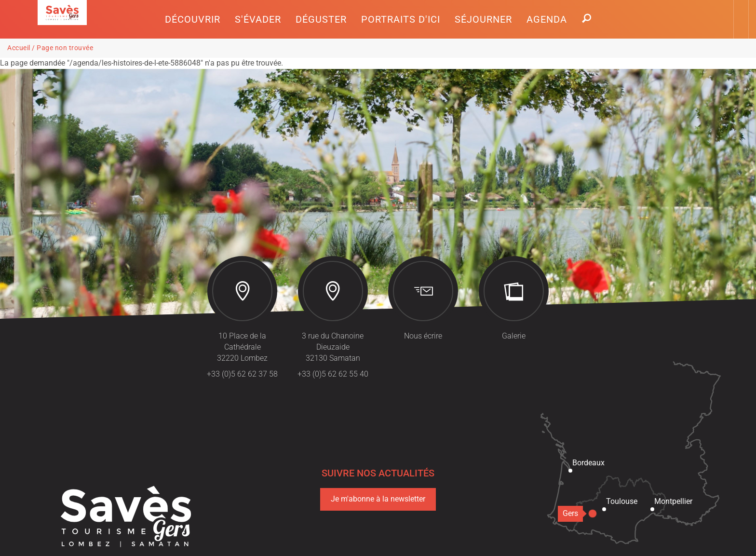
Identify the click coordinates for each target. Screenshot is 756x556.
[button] (193, 19)
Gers (573, 513)
